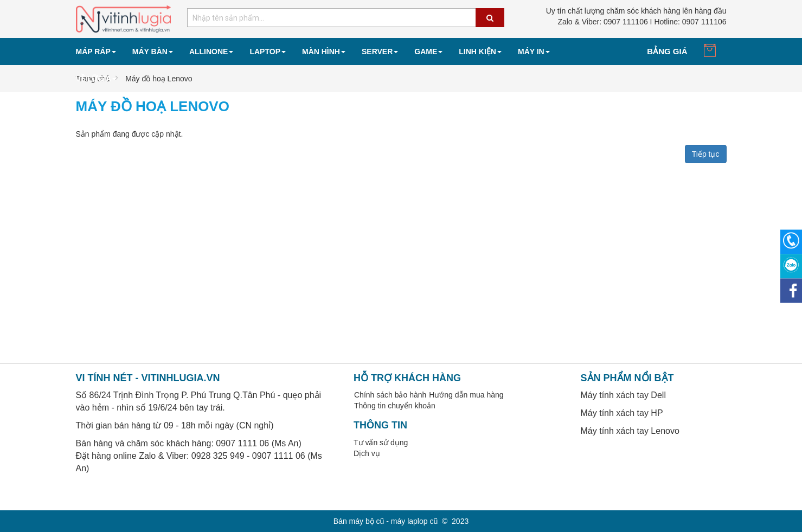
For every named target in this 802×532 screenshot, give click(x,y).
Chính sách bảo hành (390, 395)
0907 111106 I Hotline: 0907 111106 (642, 22)
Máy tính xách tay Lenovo (630, 431)
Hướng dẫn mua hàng (466, 395)
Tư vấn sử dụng (381, 443)
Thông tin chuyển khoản (395, 406)
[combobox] (346, 18)
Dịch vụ (367, 453)
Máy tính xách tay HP (622, 413)
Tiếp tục (706, 154)
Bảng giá (667, 51)
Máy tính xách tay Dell (623, 395)
